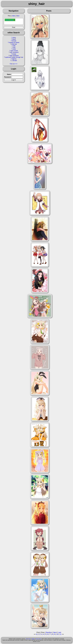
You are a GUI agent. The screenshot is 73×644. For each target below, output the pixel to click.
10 (57, 634)
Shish (33, 639)
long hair (14, 44)
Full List (12, 64)
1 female (14, 61)
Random (49, 632)
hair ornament (14, 52)
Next (18, 16)
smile (14, 49)
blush (14, 39)
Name (9, 74)
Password (7, 77)
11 (61, 634)
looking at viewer (14, 43)
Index (14, 16)
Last (60, 632)
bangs (14, 54)
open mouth (14, 51)
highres (14, 59)
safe (14, 46)
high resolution (14, 56)
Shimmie (28, 639)
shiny (14, 38)
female (14, 41)
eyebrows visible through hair (14, 57)
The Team (39, 639)
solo (14, 47)
